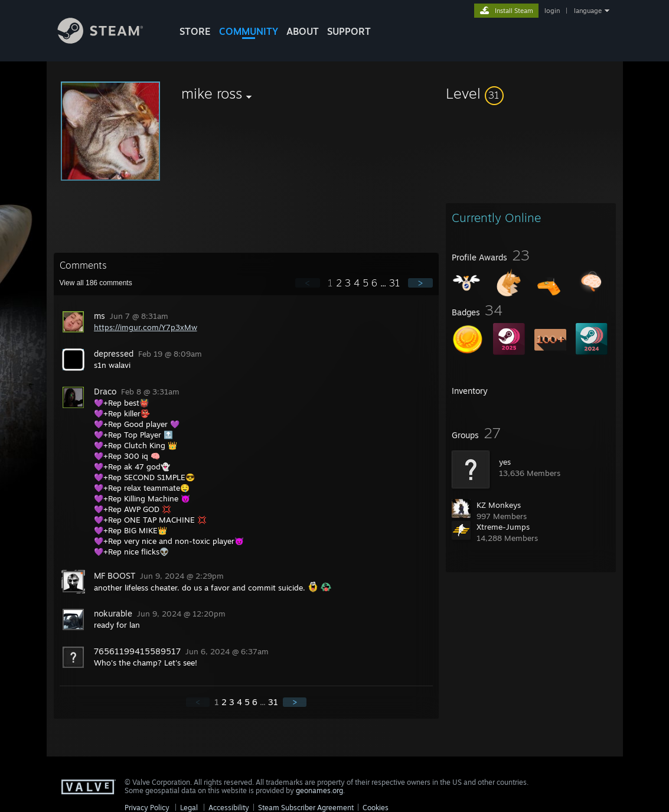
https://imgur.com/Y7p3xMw (146, 327)
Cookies (376, 808)
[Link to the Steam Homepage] (109, 40)
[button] (531, 93)
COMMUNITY (249, 31)
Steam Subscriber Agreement (306, 808)
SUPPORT (349, 31)
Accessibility (229, 808)
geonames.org (319, 790)
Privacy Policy (147, 808)
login (552, 11)
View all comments (96, 283)
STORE (195, 31)
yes (505, 462)
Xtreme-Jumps (503, 527)
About (303, 31)
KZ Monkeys (499, 505)
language (588, 11)
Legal (189, 808)
